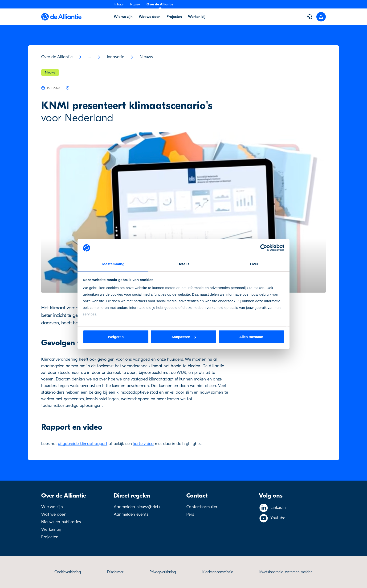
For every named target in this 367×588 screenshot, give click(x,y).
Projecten (50, 537)
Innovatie (116, 57)
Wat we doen (54, 514)
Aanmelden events (131, 514)
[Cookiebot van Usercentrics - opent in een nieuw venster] (264, 248)
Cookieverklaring (68, 572)
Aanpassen (184, 337)
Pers (190, 514)
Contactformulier (202, 507)
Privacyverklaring (163, 572)
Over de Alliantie (160, 4)
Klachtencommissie (218, 572)
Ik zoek (135, 4)
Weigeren (116, 337)
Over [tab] (254, 264)
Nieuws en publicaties (61, 522)
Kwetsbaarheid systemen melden (286, 572)
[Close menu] (321, 17)
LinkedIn (278, 508)
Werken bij (51, 529)
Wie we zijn (52, 507)
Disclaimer (115, 572)
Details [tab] (184, 264)
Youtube (278, 518)
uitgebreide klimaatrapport (83, 444)
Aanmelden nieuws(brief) (137, 507)
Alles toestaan (251, 337)
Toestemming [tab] (113, 264)
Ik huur (119, 4)
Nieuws (146, 57)
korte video (144, 444)
